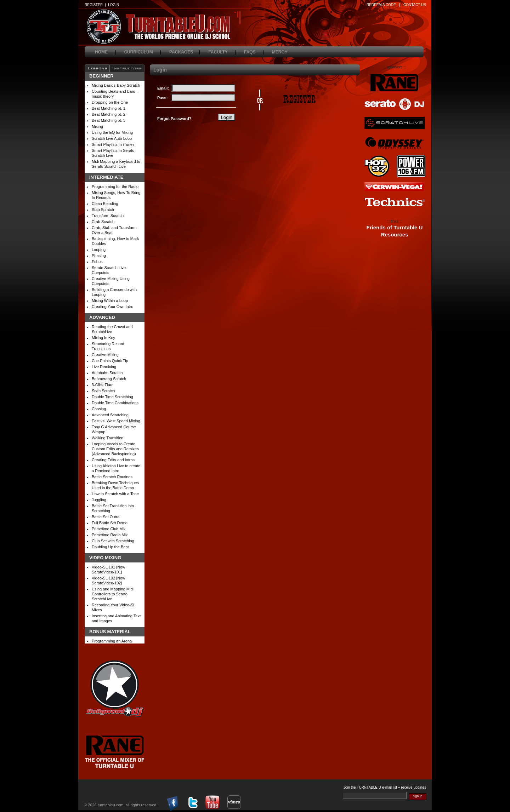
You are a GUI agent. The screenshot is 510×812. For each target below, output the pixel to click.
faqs (254, 52)
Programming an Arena (112, 641)
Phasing (99, 256)
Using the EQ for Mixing (112, 132)
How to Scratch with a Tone (115, 494)
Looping (99, 250)
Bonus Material (110, 632)
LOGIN (114, 5)
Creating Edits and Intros (113, 460)
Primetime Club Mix (109, 529)
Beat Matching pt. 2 (109, 114)
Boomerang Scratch (109, 379)
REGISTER (94, 5)
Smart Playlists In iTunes (113, 144)
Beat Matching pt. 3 (109, 120)
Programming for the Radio (115, 187)
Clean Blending (105, 204)
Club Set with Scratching (113, 541)
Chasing (99, 409)
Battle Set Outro (106, 517)
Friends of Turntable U (395, 228)
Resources (395, 235)
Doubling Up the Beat (110, 547)
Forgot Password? (174, 119)
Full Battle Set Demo (110, 523)
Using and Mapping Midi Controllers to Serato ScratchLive (113, 594)
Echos (97, 262)
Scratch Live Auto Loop (112, 138)
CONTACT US (415, 5)
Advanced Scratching (110, 415)
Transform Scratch (108, 216)
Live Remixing (104, 367)
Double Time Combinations (115, 403)
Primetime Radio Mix (110, 535)
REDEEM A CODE (381, 5)
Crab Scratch (103, 222)
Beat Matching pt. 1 (109, 108)
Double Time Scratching (112, 397)
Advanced (102, 318)
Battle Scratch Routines (112, 477)
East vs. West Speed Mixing (116, 421)
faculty (222, 52)
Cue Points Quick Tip (110, 361)
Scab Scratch (103, 391)
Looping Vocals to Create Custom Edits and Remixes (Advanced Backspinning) (115, 449)
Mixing (97, 126)
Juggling (99, 500)
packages (185, 52)
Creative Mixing (105, 355)
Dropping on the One (110, 102)
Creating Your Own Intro (112, 307)
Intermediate (106, 177)
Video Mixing (105, 558)
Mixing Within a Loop (110, 301)
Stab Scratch (103, 210)
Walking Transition (107, 438)
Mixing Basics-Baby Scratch (116, 85)
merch (284, 52)
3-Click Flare (103, 385)
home (105, 52)
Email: (163, 88)
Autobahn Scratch (107, 373)
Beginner (101, 76)
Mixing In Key (103, 338)
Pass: (162, 98)
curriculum (143, 52)
